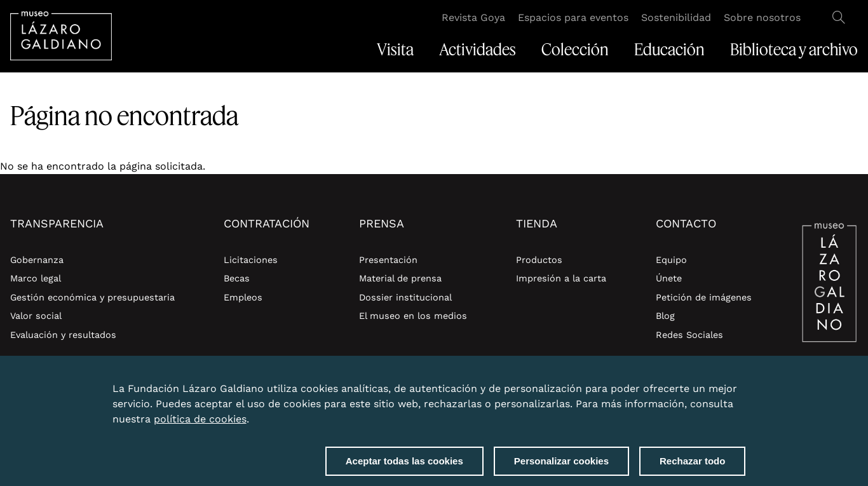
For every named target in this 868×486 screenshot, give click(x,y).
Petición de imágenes (704, 297)
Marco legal (36, 278)
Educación (669, 50)
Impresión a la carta (561, 278)
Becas (237, 278)
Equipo (671, 260)
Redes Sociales (689, 335)
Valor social (36, 316)
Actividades (478, 50)
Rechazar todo (692, 463)
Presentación (388, 260)
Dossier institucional (405, 297)
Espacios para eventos (573, 17)
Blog (665, 316)
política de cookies (200, 421)
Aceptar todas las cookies (404, 463)
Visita (395, 50)
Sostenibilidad (676, 17)
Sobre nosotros (762, 17)
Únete (669, 278)
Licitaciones (251, 260)
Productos (539, 260)
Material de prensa (400, 278)
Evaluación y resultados (63, 335)
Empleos (243, 297)
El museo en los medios (413, 316)
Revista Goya (473, 17)
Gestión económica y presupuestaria (92, 297)
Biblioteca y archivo (794, 50)
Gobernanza (37, 260)
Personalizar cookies (561, 463)
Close (743, 383)
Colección (575, 50)
